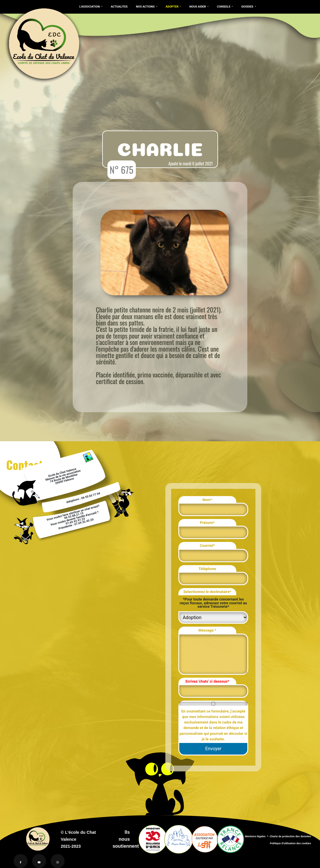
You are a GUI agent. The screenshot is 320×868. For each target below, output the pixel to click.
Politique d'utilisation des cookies (290, 843)
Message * (207, 630)
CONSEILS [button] (224, 7)
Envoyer (213, 749)
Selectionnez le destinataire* (207, 592)
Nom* (207, 500)
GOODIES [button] (248, 7)
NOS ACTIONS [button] (146, 7)
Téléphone (207, 569)
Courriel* (207, 546)
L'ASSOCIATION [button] (90, 7)
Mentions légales (255, 836)
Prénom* (207, 523)
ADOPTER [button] (172, 7)
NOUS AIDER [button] (198, 7)
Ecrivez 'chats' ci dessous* (207, 681)
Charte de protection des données (290, 836)
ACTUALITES (119, 7)
